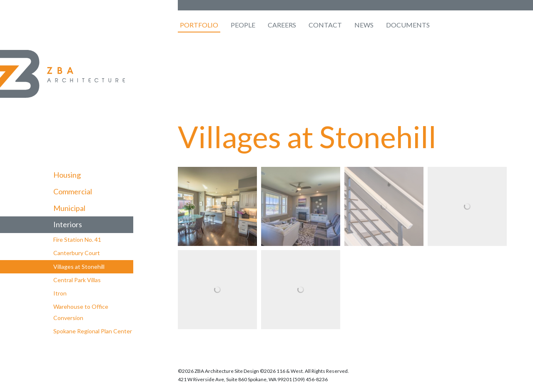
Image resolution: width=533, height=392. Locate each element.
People (243, 25)
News (364, 25)
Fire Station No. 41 (77, 239)
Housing (67, 175)
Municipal (69, 208)
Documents (408, 25)
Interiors (68, 224)
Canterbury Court (77, 253)
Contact (325, 25)
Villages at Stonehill (79, 267)
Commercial (73, 191)
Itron (60, 293)
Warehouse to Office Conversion (81, 312)
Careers (282, 25)
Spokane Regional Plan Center (93, 331)
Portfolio (199, 25)
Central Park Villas (77, 280)
